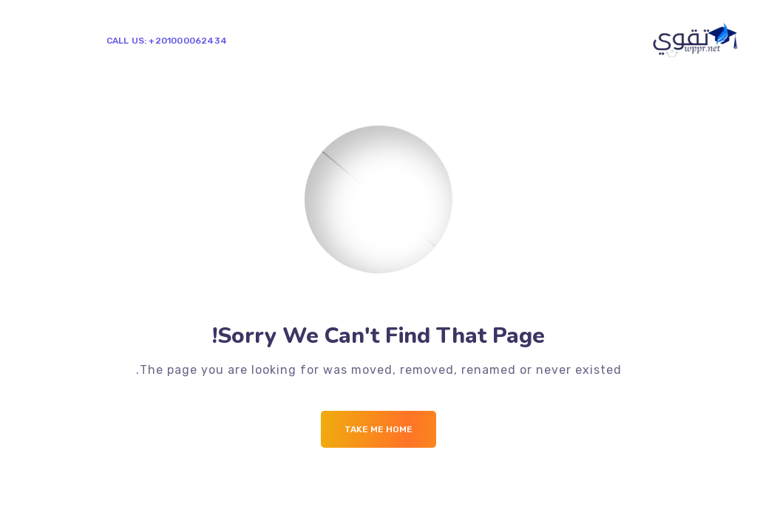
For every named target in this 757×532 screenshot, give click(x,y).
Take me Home (378, 429)
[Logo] (697, 40)
